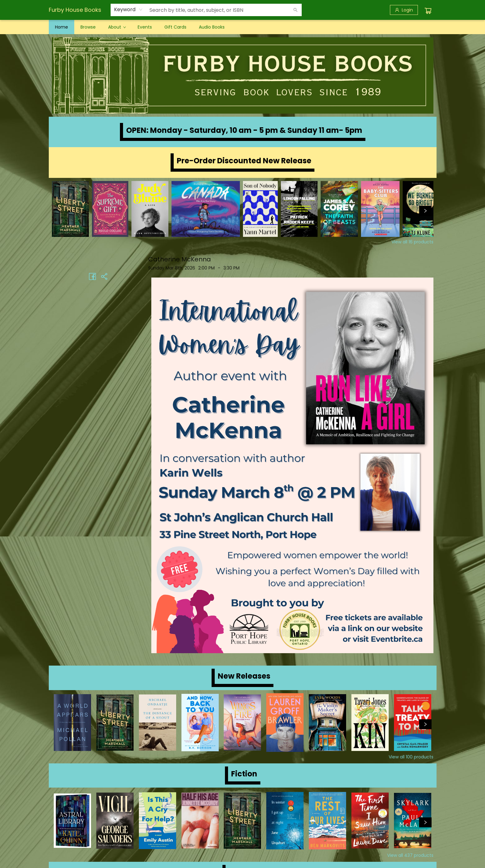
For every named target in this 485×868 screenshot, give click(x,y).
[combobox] (128, 10)
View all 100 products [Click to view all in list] (411, 757)
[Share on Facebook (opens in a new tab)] (93, 276)
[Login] (404, 10)
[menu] (243, 27)
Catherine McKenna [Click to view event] (180, 259)
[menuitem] (62, 27)
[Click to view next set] (425, 211)
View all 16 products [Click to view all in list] (412, 242)
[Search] (295, 10)
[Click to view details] (70, 209)
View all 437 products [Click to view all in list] (410, 855)
